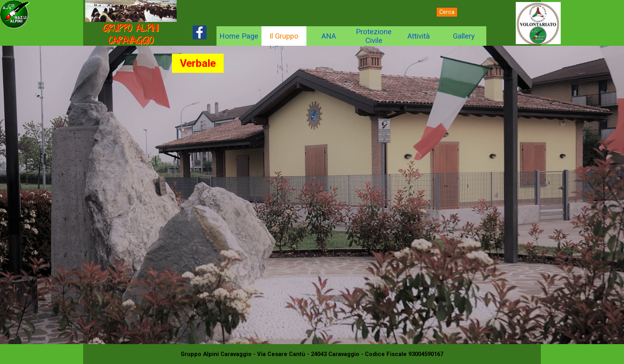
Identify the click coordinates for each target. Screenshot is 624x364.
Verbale (198, 63)
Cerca (447, 12)
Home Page (239, 36)
